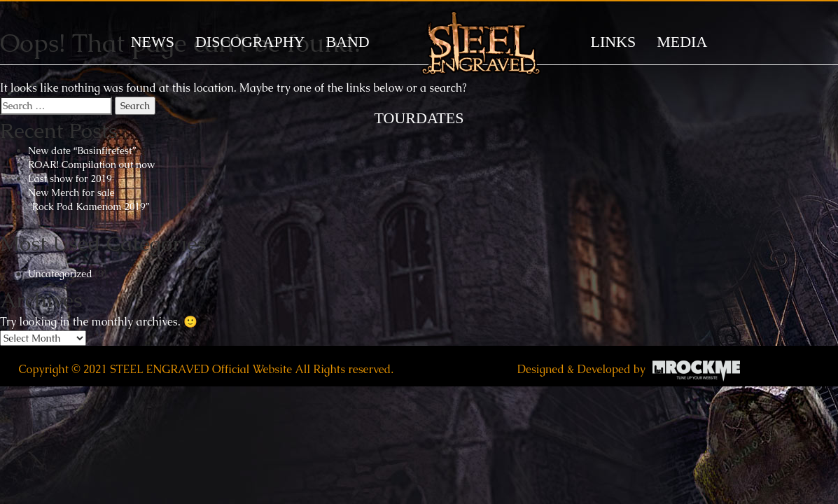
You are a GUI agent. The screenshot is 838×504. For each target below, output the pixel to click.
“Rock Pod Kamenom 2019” (89, 206)
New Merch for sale (71, 192)
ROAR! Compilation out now (91, 164)
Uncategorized (60, 274)
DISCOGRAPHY (250, 42)
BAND (347, 42)
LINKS (613, 42)
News (153, 42)
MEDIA (682, 42)
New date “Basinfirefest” (82, 150)
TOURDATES (419, 118)
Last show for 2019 (70, 178)
